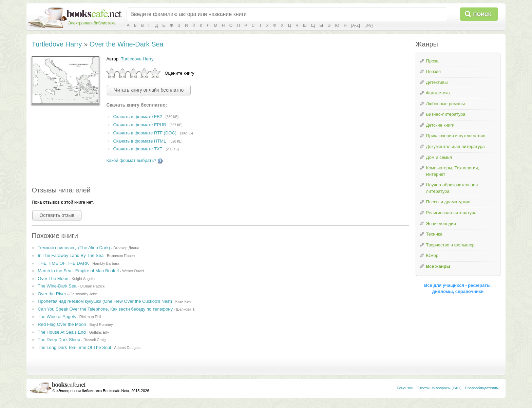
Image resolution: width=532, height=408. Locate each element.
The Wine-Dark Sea (57, 286)
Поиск (482, 14)
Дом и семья (439, 157)
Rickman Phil (90, 317)
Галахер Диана (126, 248)
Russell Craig (94, 340)
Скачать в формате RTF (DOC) (145, 133)
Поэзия (433, 71)
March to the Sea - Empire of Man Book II (78, 271)
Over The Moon (53, 279)
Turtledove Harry (57, 44)
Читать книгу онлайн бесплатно (149, 90)
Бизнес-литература (446, 114)
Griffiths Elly (99, 332)
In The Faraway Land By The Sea (71, 255)
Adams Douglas (127, 348)
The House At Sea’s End (62, 332)
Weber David (133, 271)
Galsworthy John (83, 294)
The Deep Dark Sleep (59, 340)
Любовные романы (445, 104)
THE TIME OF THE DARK (63, 263)
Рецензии (405, 388)
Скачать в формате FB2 (137, 117)
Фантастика (438, 93)
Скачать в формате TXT (138, 149)
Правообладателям (482, 388)
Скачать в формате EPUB (139, 125)
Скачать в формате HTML (139, 141)
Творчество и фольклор (450, 245)
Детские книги (440, 125)
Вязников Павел (121, 256)
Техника (434, 234)
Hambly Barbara (106, 263)
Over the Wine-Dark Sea (127, 44)
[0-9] (368, 25)
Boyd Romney (101, 324)
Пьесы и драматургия (448, 202)
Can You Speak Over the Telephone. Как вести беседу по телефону (105, 309)
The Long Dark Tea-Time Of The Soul (74, 347)
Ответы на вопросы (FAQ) (439, 388)
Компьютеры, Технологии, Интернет (453, 171)
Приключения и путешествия (456, 136)
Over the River (52, 294)
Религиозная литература (451, 213)
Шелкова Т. (186, 309)
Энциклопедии (441, 224)
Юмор (432, 255)
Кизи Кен (183, 301)
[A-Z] (356, 25)
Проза (432, 61)
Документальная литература (455, 146)
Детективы (437, 82)
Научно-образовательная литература (452, 188)
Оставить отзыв (57, 215)
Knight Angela (83, 279)
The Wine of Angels (57, 317)
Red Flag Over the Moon (62, 324)
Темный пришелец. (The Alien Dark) (74, 248)
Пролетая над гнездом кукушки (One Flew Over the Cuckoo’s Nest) (105, 301)
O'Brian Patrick (92, 286)
